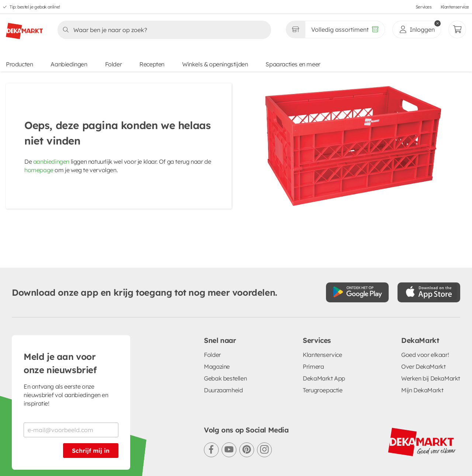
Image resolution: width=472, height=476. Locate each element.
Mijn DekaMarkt (422, 337)
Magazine (217, 314)
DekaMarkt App (324, 326)
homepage (39, 170)
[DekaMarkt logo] (24, 28)
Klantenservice (455, 7)
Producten (19, 64)
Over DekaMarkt (423, 314)
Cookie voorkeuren (218, 454)
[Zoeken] (162, 30)
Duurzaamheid (223, 337)
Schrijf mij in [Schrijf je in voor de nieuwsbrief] (91, 398)
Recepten (152, 64)
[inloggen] (417, 29)
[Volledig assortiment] (345, 29)
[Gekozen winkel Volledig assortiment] (295, 29)
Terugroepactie (322, 337)
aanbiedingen (51, 161)
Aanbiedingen (69, 64)
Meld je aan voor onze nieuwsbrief (60, 310)
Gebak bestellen (225, 326)
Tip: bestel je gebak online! (35, 7)
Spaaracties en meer (293, 64)
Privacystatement (111, 454)
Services (424, 7)
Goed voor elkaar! (425, 302)
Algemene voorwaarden (44, 454)
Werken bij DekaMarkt (431, 326)
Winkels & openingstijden (215, 64)
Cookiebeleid (164, 454)
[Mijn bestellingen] (457, 29)
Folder (114, 64)
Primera (313, 314)
